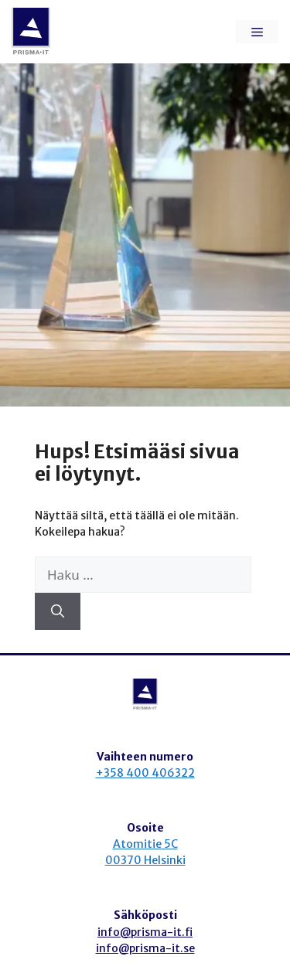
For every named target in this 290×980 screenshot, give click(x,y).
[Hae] (58, 611)
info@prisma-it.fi (145, 932)
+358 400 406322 (145, 773)
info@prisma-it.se (145, 948)
